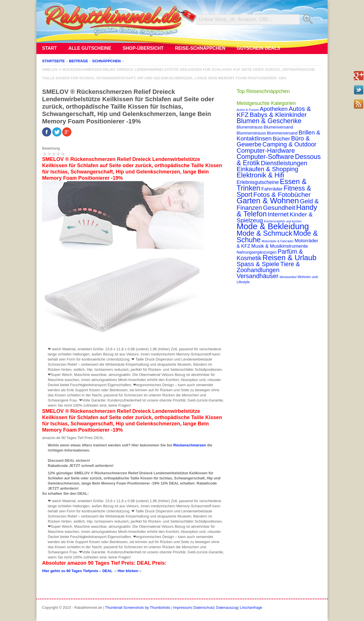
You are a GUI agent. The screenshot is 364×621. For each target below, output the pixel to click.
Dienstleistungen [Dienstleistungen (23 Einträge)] (284, 163)
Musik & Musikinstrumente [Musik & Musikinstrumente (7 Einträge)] (280, 246)
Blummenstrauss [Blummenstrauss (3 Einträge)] (251, 133)
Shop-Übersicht (143, 48)
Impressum (182, 607)
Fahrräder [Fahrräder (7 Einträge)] (272, 189)
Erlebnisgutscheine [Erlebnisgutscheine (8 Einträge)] (258, 182)
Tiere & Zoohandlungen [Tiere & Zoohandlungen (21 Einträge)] (268, 267)
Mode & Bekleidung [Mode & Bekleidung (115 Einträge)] (273, 226)
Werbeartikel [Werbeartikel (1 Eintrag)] (288, 277)
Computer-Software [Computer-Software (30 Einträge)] (265, 157)
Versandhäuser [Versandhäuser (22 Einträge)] (258, 276)
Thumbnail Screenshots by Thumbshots (138, 607)
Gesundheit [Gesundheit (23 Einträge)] (279, 208)
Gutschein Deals (258, 48)
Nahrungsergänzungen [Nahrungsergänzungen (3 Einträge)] (257, 252)
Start (49, 48)
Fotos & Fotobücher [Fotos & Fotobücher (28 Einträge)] (282, 194)
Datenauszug (227, 607)
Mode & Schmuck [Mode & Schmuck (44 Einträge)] (264, 233)
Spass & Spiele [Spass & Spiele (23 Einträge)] (258, 264)
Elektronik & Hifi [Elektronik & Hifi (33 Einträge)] (260, 175)
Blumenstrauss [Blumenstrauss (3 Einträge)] (250, 127)
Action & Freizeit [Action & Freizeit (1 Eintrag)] (248, 110)
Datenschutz (204, 607)
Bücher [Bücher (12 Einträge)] (281, 139)
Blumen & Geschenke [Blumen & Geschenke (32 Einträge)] (269, 121)
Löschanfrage (251, 607)
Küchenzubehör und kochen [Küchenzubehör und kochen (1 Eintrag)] (283, 221)
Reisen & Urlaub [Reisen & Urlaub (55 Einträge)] (289, 258)
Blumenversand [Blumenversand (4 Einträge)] (278, 127)
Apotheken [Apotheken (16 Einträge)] (274, 109)
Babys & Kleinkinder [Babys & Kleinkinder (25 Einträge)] (278, 115)
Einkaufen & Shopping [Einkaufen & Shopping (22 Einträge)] (267, 169)
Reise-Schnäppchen (200, 48)
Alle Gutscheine (90, 48)
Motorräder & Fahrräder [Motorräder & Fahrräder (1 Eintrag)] (278, 241)
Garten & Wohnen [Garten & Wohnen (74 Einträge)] (268, 201)
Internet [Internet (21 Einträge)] (278, 214)
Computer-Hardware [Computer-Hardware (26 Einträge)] (266, 150)
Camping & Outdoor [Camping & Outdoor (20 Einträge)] (289, 144)
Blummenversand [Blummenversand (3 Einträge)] (282, 133)
